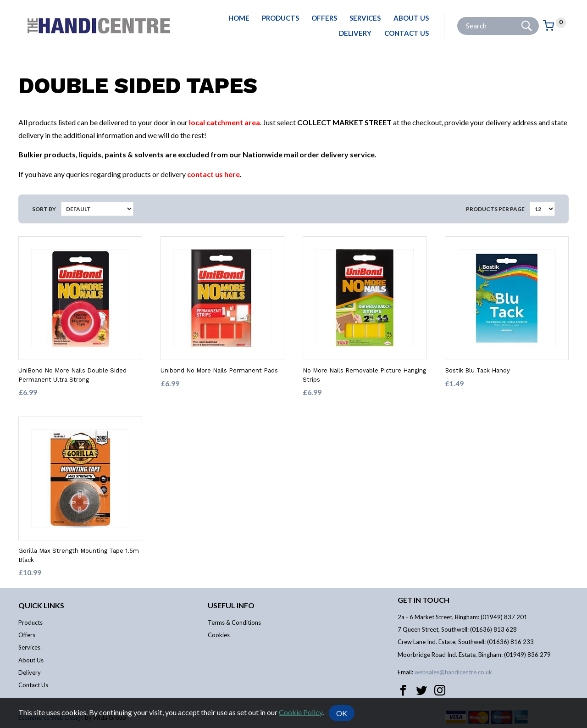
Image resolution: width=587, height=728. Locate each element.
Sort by (44, 209)
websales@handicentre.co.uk (453, 672)
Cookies (219, 635)
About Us (411, 18)
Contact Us (407, 33)
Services (365, 18)
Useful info (231, 605)
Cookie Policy (301, 712)
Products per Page (495, 209)
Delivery (355, 33)
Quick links (41, 605)
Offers (324, 18)
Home (239, 18)
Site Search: (457, 17)
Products (280, 18)
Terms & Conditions (234, 622)
